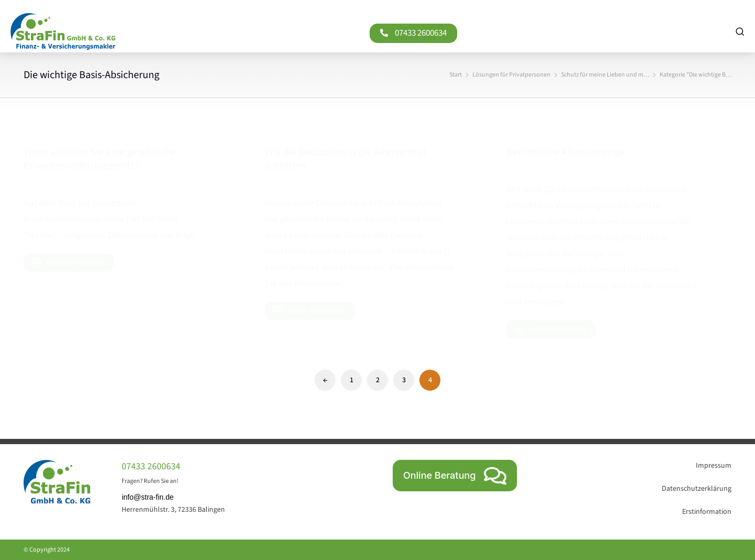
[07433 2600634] (213, 33)
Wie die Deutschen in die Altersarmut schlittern (346, 159)
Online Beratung (455, 476)
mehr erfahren (67, 263)
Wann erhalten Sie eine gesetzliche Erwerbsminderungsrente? (100, 159)
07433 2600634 (249, 33)
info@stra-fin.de (148, 497)
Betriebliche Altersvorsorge (565, 152)
